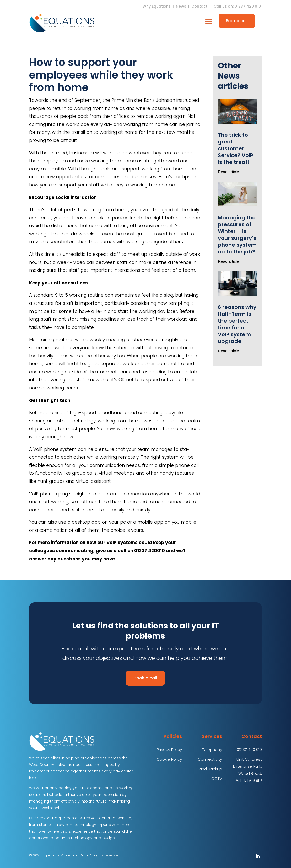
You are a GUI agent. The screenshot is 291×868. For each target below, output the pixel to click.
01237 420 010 (249, 750)
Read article (228, 172)
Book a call (237, 21)
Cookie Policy (169, 759)
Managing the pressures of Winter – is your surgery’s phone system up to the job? (237, 235)
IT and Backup (209, 769)
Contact (199, 6)
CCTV (217, 779)
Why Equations (157, 6)
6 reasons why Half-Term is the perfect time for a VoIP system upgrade (237, 324)
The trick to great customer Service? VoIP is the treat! (236, 148)
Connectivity (210, 759)
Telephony (212, 750)
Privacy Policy (169, 750)
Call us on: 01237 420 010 (238, 6)
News (181, 6)
